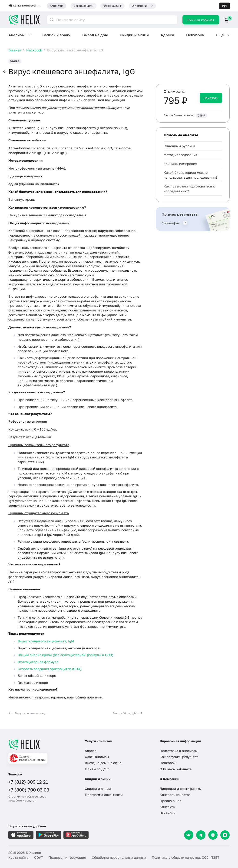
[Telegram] (201, 835)
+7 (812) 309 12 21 (28, 782)
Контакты (167, 807)
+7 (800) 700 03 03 (29, 790)
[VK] (189, 835)
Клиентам (56, 6)
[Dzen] (213, 835)
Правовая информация (67, 857)
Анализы (17, 35)
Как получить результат (179, 757)
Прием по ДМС (97, 769)
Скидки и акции (134, 35)
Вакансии (168, 813)
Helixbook (195, 35)
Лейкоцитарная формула (38, 662)
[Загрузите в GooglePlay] (49, 835)
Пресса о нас (170, 801)
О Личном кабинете (176, 769)
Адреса (167, 35)
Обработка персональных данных (119, 857)
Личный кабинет (201, 20)
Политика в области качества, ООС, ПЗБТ (186, 857)
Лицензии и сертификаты (181, 789)
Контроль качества (175, 795)
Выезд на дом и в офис (103, 763)
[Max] (225, 835)
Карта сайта (18, 857)
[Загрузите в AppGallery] (76, 835)
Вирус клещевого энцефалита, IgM (46, 641)
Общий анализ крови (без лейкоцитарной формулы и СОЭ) (65, 655)
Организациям (83, 6)
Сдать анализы (97, 757)
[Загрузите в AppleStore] (21, 835)
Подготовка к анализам (179, 751)
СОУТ (39, 857)
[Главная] (43, 744)
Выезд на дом (95, 35)
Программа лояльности (104, 795)
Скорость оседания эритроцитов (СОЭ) (50, 669)
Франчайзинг (112, 6)
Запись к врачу (56, 35)
